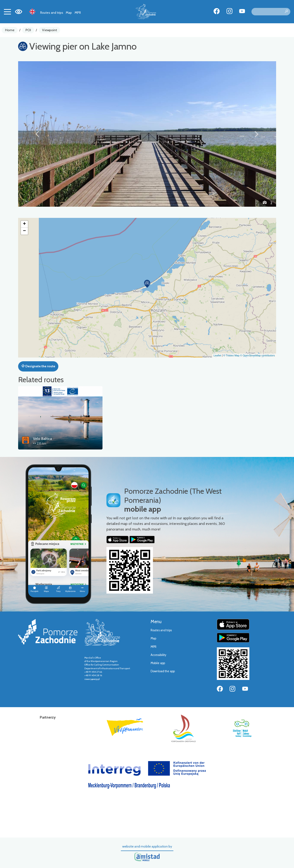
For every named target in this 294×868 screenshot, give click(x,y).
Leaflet (217, 355)
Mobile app (158, 663)
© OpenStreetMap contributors (257, 355)
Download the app (163, 671)
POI (28, 30)
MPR (78, 13)
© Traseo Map (231, 355)
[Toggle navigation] (7, 12)
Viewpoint (50, 30)
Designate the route (38, 366)
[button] (38, 134)
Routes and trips (52, 13)
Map (69, 13)
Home (10, 30)
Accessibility (158, 655)
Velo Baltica (42, 439)
